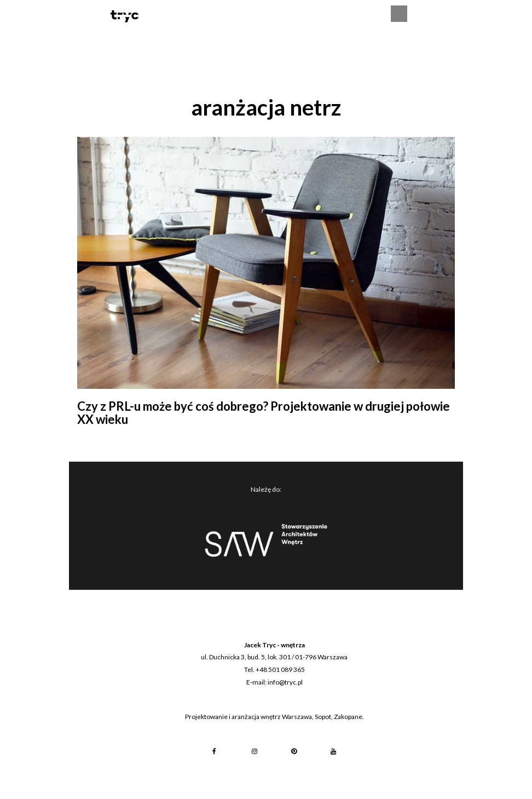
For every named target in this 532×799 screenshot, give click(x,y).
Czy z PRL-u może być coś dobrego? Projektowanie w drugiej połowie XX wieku (264, 413)
